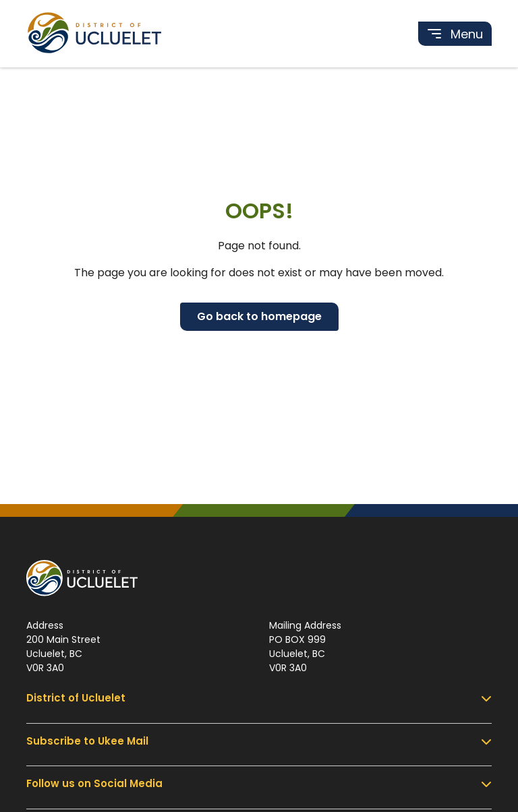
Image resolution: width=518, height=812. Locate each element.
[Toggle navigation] (455, 34)
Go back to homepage (259, 316)
